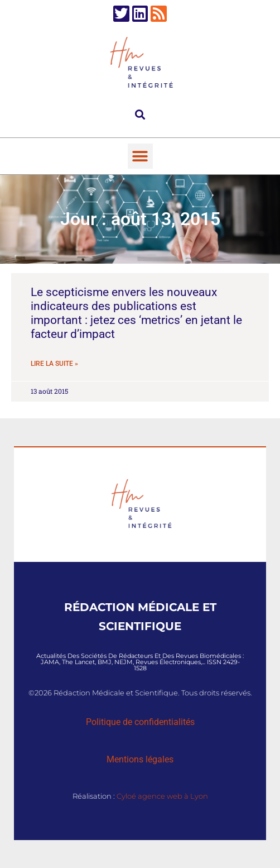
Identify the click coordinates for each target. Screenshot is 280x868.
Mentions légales (140, 759)
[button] (140, 114)
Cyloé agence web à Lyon (162, 796)
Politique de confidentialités (140, 722)
